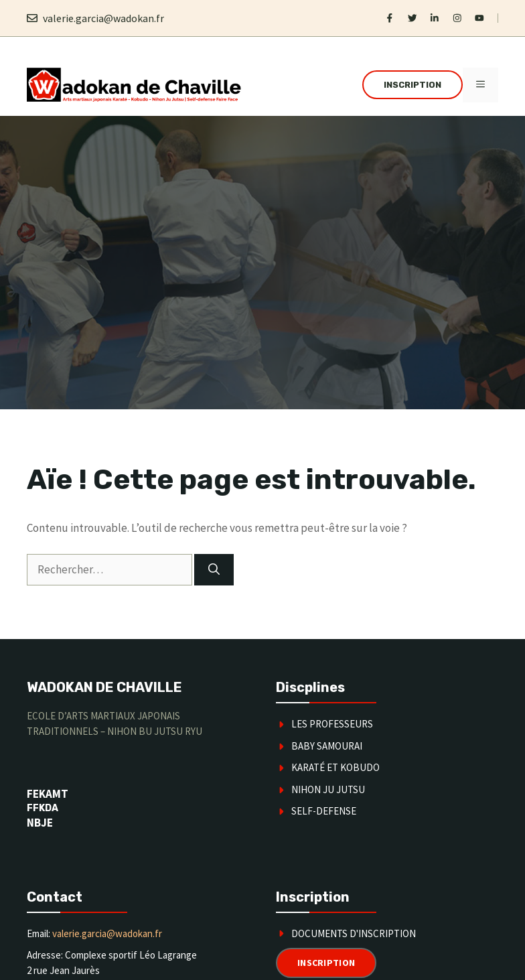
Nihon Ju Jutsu (328, 789)
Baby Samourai (327, 746)
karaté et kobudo (335, 767)
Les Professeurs (332, 724)
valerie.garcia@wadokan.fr (103, 18)
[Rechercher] (214, 570)
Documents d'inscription (354, 933)
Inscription (412, 85)
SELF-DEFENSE (324, 811)
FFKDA (43, 808)
